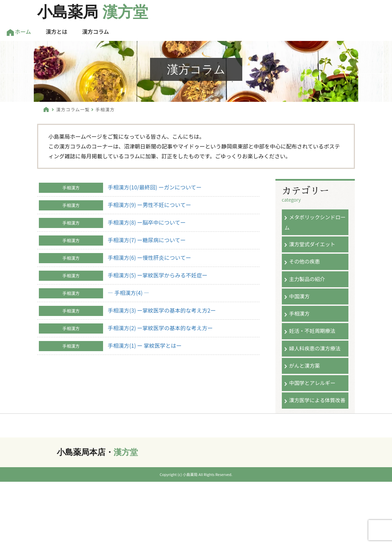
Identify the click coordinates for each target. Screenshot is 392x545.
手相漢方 (299, 313)
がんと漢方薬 (304, 365)
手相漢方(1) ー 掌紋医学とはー (145, 345)
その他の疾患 (304, 261)
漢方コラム (96, 31)
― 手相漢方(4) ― (129, 293)
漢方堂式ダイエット (312, 244)
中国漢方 (299, 296)
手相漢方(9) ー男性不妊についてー (150, 205)
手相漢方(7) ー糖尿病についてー (147, 240)
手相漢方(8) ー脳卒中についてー (147, 222)
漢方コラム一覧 (73, 109)
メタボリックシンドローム (315, 222)
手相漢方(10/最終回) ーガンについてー (155, 187)
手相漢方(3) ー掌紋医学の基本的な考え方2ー (162, 310)
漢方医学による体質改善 (317, 400)
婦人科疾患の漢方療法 (315, 348)
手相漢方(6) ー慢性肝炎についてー (150, 257)
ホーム (19, 32)
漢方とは (56, 31)
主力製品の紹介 (307, 279)
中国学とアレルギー (312, 383)
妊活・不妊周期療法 (312, 331)
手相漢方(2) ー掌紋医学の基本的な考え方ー (160, 328)
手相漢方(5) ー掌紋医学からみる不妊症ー (158, 275)
